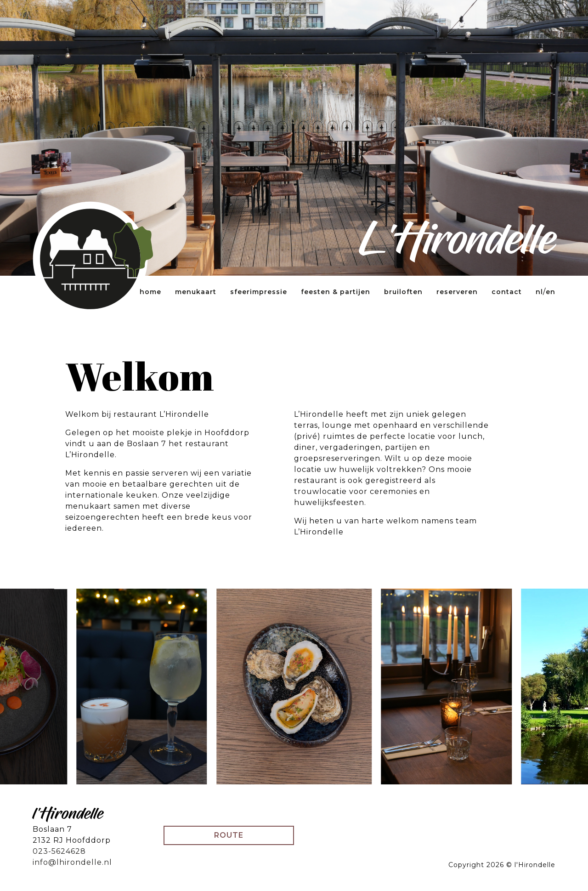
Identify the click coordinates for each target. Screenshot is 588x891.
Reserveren (457, 292)
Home (150, 292)
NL (539, 292)
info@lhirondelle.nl (72, 862)
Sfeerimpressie (259, 292)
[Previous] (49, 687)
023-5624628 (59, 851)
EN (551, 292)
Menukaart (196, 292)
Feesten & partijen (336, 292)
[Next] (539, 687)
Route (229, 835)
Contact (507, 292)
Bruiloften (403, 292)
